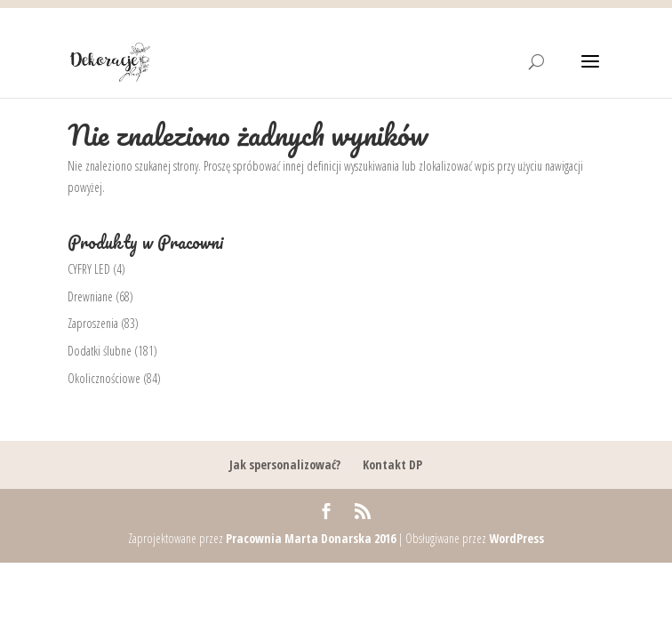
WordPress (516, 538)
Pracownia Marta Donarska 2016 (311, 538)
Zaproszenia (93, 323)
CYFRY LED (89, 269)
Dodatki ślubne (100, 351)
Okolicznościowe (104, 378)
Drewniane (90, 296)
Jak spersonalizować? (285, 464)
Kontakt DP (392, 464)
